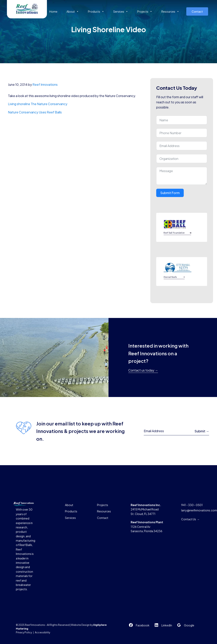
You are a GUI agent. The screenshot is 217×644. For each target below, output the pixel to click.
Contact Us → (190, 519)
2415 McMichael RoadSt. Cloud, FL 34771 (146, 509)
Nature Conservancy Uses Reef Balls (35, 112)
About (73, 11)
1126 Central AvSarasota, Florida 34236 (147, 527)
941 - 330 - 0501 (192, 505)
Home (53, 11)
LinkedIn (167, 625)
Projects (145, 11)
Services (121, 11)
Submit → (202, 431)
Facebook (143, 625)
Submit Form (170, 193)
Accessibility (42, 632)
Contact (197, 11)
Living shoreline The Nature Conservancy (38, 104)
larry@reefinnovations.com (199, 510)
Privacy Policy (24, 632)
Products (96, 11)
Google (189, 625)
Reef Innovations (45, 84)
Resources (170, 11)
